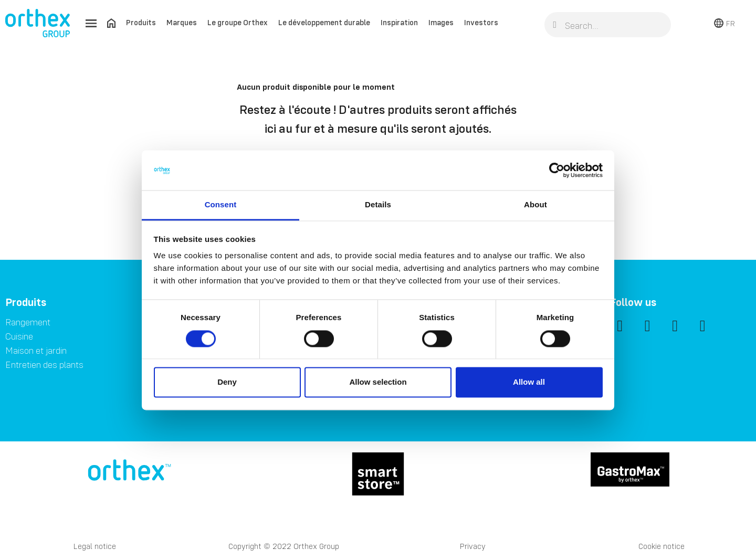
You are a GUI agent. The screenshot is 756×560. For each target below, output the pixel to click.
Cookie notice (661, 546)
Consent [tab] (221, 205)
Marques (182, 22)
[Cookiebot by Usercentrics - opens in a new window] (557, 170)
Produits (141, 22)
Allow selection (378, 382)
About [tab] (535, 205)
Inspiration (399, 22)
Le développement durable (324, 22)
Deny (227, 382)
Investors (481, 22)
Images (441, 22)
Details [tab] (378, 205)
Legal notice (95, 546)
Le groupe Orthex (238, 22)
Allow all (529, 382)
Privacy (473, 546)
